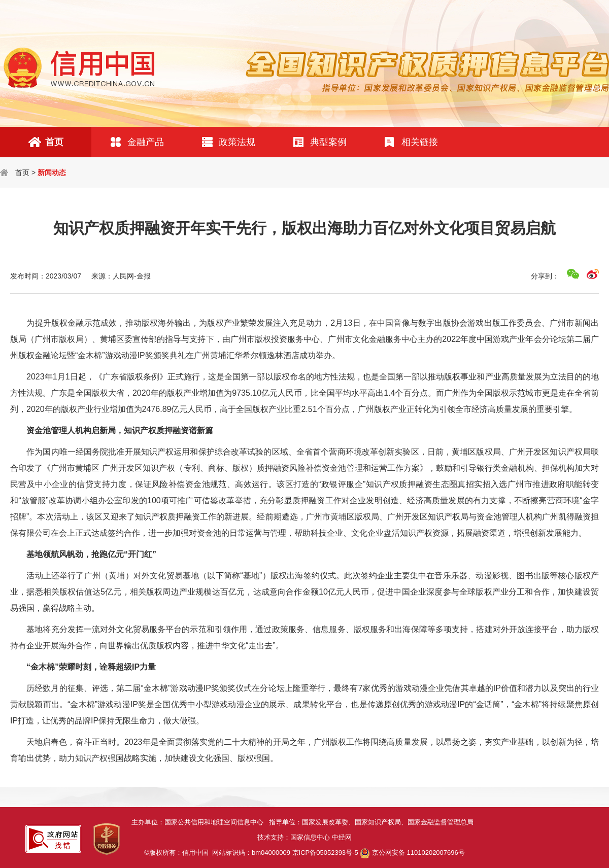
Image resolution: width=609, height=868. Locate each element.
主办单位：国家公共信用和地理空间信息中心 (200, 822)
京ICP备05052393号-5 (325, 853)
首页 (22, 172)
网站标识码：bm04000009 (285, 853)
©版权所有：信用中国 (178, 853)
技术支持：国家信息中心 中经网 (304, 837)
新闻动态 (52, 172)
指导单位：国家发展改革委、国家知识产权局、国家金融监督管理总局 (373, 822)
